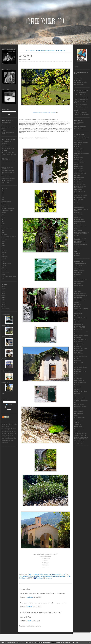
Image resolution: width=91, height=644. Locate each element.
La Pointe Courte (5, 326)
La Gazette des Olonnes (80, 184)
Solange (29, 607)
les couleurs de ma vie (79, 207)
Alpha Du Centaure (79, 268)
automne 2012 (65, 576)
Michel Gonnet (78, 387)
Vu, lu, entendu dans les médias (9, 276)
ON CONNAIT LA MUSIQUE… (81, 400)
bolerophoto (77, 277)
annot (43, 576)
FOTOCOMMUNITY (6, 146)
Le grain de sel (78, 346)
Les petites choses (79, 365)
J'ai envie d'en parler (79, 171)
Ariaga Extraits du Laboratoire (81, 142)
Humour (3, 224)
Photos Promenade (79, 411)
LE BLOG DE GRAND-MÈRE (81, 340)
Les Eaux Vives (78, 361)
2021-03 (3, 300)
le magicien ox (78, 203)
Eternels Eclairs (78, 304)
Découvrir (4, 213)
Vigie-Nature (77, 253)
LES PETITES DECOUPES (80, 367)
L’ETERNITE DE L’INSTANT (81, 372)
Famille (3, 217)
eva (76, 93)
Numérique (4, 252)
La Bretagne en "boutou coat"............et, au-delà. (80, 327)
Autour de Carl (78, 144)
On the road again (78, 230)
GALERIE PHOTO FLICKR (8, 148)
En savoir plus (74, 642)
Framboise (77, 109)
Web (3, 279)
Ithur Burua (77, 315)
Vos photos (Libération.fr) (80, 435)
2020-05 (3, 306)
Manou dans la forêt (79, 215)
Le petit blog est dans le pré (81, 356)
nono (75, 228)
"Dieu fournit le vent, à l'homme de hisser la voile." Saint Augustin (82, 137)
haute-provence (28, 576)
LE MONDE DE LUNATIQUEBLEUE (79, 353)
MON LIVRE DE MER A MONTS (9, 237)
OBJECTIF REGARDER (80, 398)
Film (3, 219)
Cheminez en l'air (78, 151)
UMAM (76, 251)
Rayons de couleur (79, 413)
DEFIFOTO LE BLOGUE (7, 142)
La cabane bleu (78, 180)
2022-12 (3, 287)
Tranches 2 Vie (78, 424)
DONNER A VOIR (78, 160)
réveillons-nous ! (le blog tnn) (81, 245)
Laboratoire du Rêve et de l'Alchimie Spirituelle (80, 187)
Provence (4, 265)
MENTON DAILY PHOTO (80, 383)
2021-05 (3, 298)
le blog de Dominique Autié (80, 127)
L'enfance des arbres (79, 178)
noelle (76, 95)
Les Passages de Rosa (80, 363)
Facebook (39, 578)
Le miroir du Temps (79, 351)
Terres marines (5, 348)
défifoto (3, 215)
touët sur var (24, 578)
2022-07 (3, 293)
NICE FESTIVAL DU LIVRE (80, 226)
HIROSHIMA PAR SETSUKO (8, 178)
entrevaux (49, 576)
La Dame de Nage (78, 182)
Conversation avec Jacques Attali (82, 153)
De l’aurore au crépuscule (80, 293)
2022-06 (3, 295)
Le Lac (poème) (78, 80)
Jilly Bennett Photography (80, 173)
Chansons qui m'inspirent (7, 210)
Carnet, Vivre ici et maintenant (8, 208)
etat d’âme (77, 302)
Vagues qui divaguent (79, 429)
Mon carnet (77, 389)
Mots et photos (5, 239)
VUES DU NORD (78, 443)
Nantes (3, 246)
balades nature (78, 275)
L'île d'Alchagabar (78, 322)
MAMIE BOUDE (78, 378)
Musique (3, 241)
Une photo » (61, 51)
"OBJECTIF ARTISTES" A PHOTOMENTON (7, 168)
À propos (76, 67)
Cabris (3, 393)
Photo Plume (77, 409)
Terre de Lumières (78, 129)
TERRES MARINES (6, 176)
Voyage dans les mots (79, 441)
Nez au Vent (77, 394)
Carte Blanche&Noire (6, 123)
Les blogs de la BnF (79, 205)
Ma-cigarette (77, 376)
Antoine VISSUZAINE (79, 140)
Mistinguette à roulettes (80, 222)
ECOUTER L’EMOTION (80, 300)
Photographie (5, 257)
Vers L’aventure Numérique (80, 433)
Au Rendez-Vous (78, 272)
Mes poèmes (4, 235)
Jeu (2, 226)
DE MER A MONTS (6, 183)
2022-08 (3, 291)
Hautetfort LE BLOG (79, 313)
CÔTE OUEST (78, 291)
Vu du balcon (77, 256)
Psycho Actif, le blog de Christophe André (80, 242)
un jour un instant (5, 272)
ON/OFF (76, 402)
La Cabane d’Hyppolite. (7, 337)
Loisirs (3, 232)
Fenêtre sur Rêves (78, 167)
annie (76, 97)
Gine (76, 105)
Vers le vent (77, 431)
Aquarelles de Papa (6, 382)
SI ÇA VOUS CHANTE (79, 418)
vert (21, 576)
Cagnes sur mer (5, 206)
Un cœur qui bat (78, 427)
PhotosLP (4, 130)
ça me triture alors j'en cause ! (81, 279)
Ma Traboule (77, 374)
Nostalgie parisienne (79, 85)
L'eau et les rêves (78, 78)
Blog (3, 199)
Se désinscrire (9, 407)
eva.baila (76, 164)
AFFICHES (4, 359)
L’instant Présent (5, 125)
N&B (3, 243)
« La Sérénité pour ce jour (35, 51)
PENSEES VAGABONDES (80, 407)
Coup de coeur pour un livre (81, 82)
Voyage (3, 274)
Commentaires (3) (58, 574)
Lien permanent (46, 574)
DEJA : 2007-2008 (78, 158)
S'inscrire (9, 404)
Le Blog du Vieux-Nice (79, 344)
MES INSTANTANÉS (79, 219)
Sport (3, 268)
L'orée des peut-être (79, 324)
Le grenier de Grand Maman (81, 348)
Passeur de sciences (79, 405)
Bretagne (4, 204)
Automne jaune (78, 76)
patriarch (30, 597)
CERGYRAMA (78, 283)
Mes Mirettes (77, 385)
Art (2, 195)
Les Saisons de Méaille (7, 228)
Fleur (3, 221)
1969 (3, 191)
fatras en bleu (77, 307)
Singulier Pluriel (78, 249)
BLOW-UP (77, 147)
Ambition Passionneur (79, 270)
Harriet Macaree (78, 311)
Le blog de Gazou (78, 337)
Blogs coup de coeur (6, 202)
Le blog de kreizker (79, 342)
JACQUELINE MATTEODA (80, 318)
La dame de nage (78, 330)
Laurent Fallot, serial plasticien (81, 335)
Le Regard (77, 358)
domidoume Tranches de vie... (81, 296)
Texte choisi (4, 270)
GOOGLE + (4, 150)
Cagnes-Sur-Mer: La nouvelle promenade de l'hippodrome (8, 371)
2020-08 (3, 304)
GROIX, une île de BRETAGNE (81, 309)
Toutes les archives (6, 309)
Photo (3, 254)
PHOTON (77, 236)
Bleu (3, 197)
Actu (3, 193)
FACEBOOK (4, 144)
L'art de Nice (77, 175)
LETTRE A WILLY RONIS (7, 180)
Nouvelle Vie (4, 250)
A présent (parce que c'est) (80, 264)
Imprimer (48, 578)
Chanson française (79, 286)
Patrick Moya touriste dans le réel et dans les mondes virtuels (82, 233)
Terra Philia (77, 422)
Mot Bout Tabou (78, 224)
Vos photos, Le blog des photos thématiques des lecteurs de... (81, 438)
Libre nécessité (78, 369)
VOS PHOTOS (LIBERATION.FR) (6, 159)
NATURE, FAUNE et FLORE (81, 391)
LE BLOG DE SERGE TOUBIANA (79, 200)
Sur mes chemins (78, 420)
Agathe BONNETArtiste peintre (81, 266)
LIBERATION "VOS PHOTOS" (8, 153)
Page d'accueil (50, 51)
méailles (37, 576)
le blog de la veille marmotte (81, 195)
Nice (3, 248)
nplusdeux (77, 396)
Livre (3, 230)
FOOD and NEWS (78, 169)
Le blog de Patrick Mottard (80, 197)
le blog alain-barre (78, 190)
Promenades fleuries (6, 263)
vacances (56, 576)
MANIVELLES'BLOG (79, 380)
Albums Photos (6, 314)
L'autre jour (77, 320)
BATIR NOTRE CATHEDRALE (8, 171)
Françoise (77, 101)
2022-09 (3, 289)
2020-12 (3, 302)
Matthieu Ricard (78, 217)
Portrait (3, 261)
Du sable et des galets (79, 162)
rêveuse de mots (78, 247)
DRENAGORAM (78, 298)
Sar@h (76, 416)
